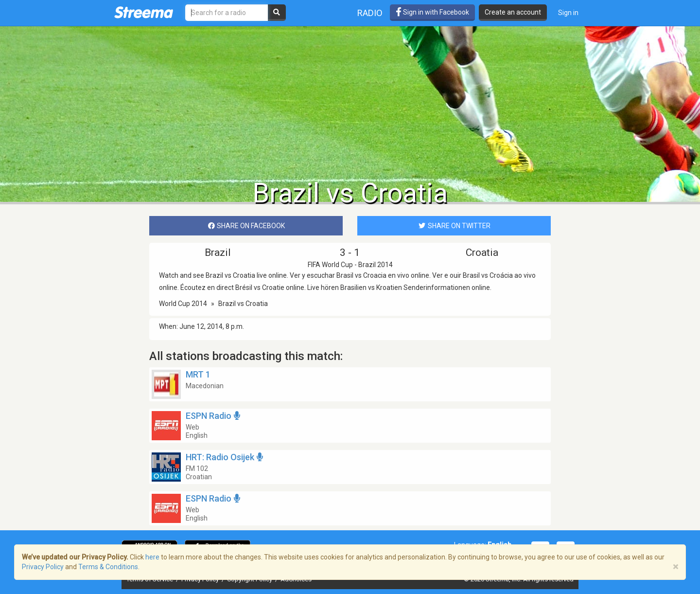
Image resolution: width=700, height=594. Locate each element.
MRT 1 (198, 374)
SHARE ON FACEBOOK (246, 226)
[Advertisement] (350, 101)
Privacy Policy (43, 567)
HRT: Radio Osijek (226, 457)
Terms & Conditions (108, 567)
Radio (370, 13)
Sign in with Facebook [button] (432, 12)
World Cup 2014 (183, 304)
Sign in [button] (568, 13)
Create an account (513, 12)
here (152, 557)
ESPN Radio (214, 416)
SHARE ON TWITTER (454, 226)
